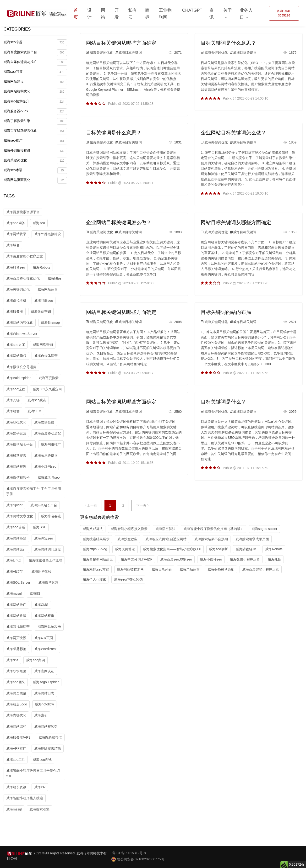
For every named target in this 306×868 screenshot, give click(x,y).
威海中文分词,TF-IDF (137, 559)
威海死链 (13, 400)
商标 (147, 14)
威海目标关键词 (130, 53)
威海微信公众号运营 (21, 367)
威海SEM (34, 411)
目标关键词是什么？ (223, 402)
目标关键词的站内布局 (226, 312)
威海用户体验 (41, 572)
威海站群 (13, 411)
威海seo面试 (42, 760)
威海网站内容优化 (20, 323)
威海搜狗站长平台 (20, 444)
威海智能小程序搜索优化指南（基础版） (213, 529)
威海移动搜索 (16, 455)
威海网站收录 (16, 234)
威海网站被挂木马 (130, 569)
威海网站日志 (44, 693)
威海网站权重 (44, 616)
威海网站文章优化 (20, 516)
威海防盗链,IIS (247, 549)
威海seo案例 (36, 660)
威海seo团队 (16, 682)
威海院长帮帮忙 (50, 737)
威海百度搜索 (49, 378)
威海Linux (14, 560)
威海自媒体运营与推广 (35, 62)
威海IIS (35, 593)
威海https (55, 278)
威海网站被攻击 (49, 627)
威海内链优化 (16, 715)
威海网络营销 (43, 345)
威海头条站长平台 (44, 505)
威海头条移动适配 (221, 569)
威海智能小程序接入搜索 (25, 798)
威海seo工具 (16, 760)
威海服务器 (15, 312)
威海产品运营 (190, 569)
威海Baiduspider (18, 378)
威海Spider (14, 505)
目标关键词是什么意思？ (228, 43)
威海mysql (14, 593)
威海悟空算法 (165, 529)
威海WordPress (46, 649)
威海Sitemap (50, 323)
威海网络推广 (51, 444)
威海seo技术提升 (35, 102)
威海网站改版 (16, 616)
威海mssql (14, 809)
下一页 (142, 505)
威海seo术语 (35, 171)
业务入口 (246, 14)
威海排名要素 (51, 516)
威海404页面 (44, 638)
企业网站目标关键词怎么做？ (233, 133)
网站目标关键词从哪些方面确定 (121, 43)
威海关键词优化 (35, 161)
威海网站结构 (16, 726)
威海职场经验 (16, 671)
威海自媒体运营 (46, 356)
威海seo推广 (35, 141)
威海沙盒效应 (127, 539)
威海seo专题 (35, 43)
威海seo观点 (37, 400)
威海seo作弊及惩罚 (128, 579)
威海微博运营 (48, 582)
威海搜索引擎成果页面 (252, 539)
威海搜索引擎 (39, 809)
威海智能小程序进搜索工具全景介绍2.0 (33, 773)
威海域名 (13, 245)
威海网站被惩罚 (46, 726)
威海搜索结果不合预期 (211, 539)
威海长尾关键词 (46, 455)
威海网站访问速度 (48, 549)
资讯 (212, 14)
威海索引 (41, 715)
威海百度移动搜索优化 (35, 131)
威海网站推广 (16, 605)
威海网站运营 (48, 289)
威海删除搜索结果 (48, 748)
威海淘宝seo (44, 538)
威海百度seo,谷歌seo (176, 559)
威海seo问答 (35, 72)
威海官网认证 (44, 671)
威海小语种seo (211, 559)
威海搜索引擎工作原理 (45, 560)
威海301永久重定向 (47, 389)
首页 (76, 14)
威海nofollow (44, 704)
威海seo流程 (16, 389)
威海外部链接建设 (35, 151)
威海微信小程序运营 (245, 559)
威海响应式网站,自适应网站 (166, 539)
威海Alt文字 (15, 572)
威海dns (12, 660)
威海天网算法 (125, 549)
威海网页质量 (16, 693)
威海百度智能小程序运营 (25, 256)
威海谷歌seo (44, 301)
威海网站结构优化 (35, 92)
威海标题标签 (16, 649)
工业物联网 (165, 14)
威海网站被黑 (16, 466)
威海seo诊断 (16, 527)
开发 (117, 14)
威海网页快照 (16, 638)
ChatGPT (192, 10)
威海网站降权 (16, 356)
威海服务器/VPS (35, 112)
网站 (103, 14)
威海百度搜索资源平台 (35, 53)
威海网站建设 (35, 82)
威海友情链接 (44, 422)
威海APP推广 (16, 748)
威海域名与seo (49, 477)
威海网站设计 (16, 549)
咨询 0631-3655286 (284, 13)
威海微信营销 (41, 312)
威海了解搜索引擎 (35, 121)
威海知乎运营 (16, 433)
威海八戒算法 (93, 529)
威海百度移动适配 (48, 433)
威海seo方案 (16, 345)
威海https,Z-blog (95, 549)
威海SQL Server (18, 582)
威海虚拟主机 (16, 301)
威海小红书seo (45, 466)
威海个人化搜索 (94, 579)
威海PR (40, 787)
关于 (228, 10)
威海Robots (41, 267)
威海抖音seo (16, 267)
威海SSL (39, 527)
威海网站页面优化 (35, 180)
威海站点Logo (17, 704)
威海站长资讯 (16, 787)
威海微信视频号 (18, 477)
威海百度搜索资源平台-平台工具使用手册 (34, 491)
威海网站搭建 (16, 538)
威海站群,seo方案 (96, 569)
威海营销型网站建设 (98, 559)
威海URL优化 (16, 422)
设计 (89, 14)
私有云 (132, 14)
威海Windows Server (22, 334)
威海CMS (41, 605)
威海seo (39, 223)
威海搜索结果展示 (96, 539)
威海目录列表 (162, 569)
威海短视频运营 (18, 627)
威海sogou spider (46, 682)
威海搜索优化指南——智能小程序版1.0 (172, 549)
